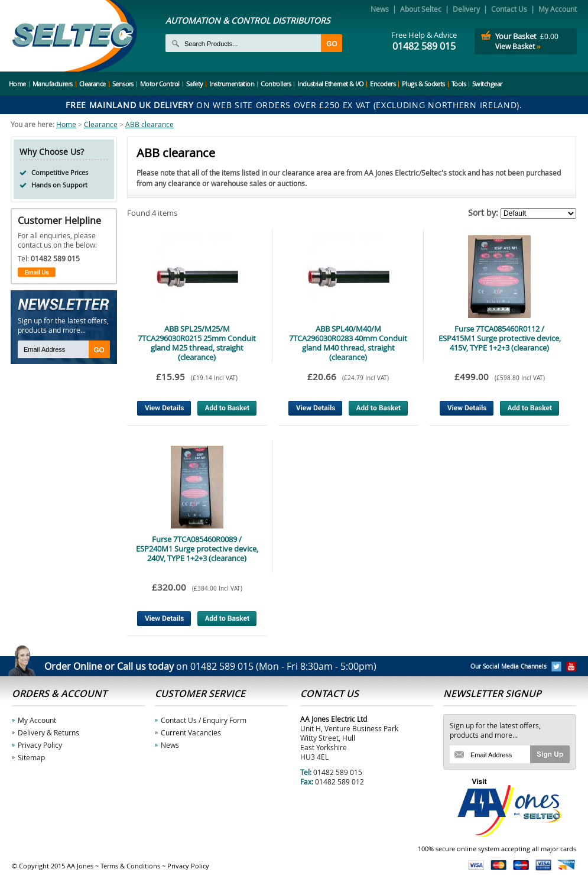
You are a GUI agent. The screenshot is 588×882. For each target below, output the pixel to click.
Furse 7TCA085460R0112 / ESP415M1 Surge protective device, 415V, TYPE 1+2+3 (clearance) (500, 338)
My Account (558, 9)
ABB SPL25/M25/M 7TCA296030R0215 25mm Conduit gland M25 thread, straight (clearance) (197, 343)
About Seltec (421, 9)
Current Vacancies (191, 732)
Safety (195, 84)
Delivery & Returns (48, 732)
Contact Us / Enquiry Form (204, 720)
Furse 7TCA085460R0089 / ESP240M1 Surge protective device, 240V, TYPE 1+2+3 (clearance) (197, 549)
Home (17, 84)
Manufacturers (53, 84)
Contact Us (509, 9)
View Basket (518, 46)
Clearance (92, 84)
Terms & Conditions (130, 866)
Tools (459, 84)
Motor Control (160, 84)
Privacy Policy (40, 745)
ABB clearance (150, 124)
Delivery (466, 9)
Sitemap (31, 757)
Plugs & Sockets (423, 84)
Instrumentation (232, 84)
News (380, 9)
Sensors (123, 84)
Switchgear (487, 84)
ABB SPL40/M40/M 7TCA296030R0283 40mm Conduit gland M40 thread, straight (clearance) (348, 343)
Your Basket (516, 36)
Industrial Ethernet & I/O (330, 84)
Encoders (383, 84)
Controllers (276, 84)
